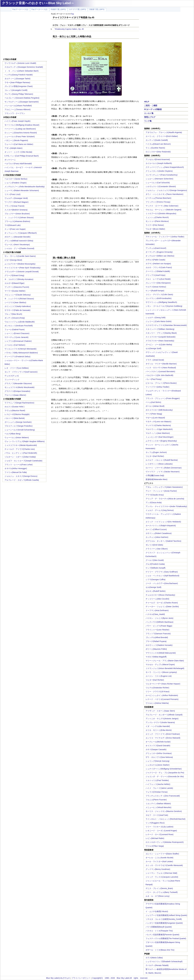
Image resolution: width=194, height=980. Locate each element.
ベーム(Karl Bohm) (153, 402)
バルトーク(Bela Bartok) (15, 418)
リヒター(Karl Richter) (155, 456)
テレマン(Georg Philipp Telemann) (19, 94)
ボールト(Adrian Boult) (155, 406)
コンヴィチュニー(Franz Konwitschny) (162, 175)
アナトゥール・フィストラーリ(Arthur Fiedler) (165, 237)
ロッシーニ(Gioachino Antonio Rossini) (21, 133)
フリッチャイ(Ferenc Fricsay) (158, 202)
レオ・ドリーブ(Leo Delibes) (17, 368)
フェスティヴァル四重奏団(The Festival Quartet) (166, 938)
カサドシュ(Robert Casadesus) (159, 533)
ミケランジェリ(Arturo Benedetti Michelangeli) (165, 668)
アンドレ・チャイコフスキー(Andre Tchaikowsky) (166, 506)
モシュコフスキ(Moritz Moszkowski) (20, 387)
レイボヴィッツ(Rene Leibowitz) (159, 464)
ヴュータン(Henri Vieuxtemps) (17, 245)
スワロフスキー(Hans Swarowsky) (160, 341)
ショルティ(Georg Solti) (156, 318)
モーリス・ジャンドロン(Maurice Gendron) (164, 811)
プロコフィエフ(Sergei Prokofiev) (19, 426)
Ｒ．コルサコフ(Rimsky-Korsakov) (19, 279)
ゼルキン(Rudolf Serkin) (156, 591)
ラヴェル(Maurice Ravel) (15, 410)
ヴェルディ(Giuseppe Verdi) (16, 198)
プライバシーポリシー (81, 978)
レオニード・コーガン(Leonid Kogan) (161, 831)
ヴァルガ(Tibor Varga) (155, 846)
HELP (147, 102)
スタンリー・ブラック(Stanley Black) (161, 333)
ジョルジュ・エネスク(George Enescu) (21, 476)
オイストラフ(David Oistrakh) (158, 746)
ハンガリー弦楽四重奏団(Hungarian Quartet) (164, 923)
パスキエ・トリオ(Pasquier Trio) (159, 931)
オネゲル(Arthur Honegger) (16, 468)
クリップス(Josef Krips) (156, 275)
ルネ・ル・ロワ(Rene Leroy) (158, 896)
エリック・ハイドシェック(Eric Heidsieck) (163, 522)
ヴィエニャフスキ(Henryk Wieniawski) (21, 349)
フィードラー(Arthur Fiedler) (157, 387)
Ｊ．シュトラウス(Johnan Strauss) (19, 217)
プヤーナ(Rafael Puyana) (156, 641)
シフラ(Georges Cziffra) (156, 580)
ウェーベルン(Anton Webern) (17, 438)
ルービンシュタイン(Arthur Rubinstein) (162, 695)
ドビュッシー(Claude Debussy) (18, 295)
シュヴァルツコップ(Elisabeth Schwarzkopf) (164, 961)
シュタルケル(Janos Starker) (158, 765)
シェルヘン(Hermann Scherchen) (159, 179)
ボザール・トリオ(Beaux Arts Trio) (160, 950)
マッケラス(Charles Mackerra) (158, 425)
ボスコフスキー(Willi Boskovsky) (159, 410)
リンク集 (148, 121)
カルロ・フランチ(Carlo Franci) (159, 267)
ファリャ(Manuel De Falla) (16, 472)
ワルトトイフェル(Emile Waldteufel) (20, 322)
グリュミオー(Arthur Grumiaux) (159, 753)
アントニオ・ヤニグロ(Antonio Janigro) (162, 719)
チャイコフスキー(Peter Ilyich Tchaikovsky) (23, 268)
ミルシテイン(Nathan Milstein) (158, 804)
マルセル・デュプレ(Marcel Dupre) (160, 664)
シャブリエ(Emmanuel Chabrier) (18, 341)
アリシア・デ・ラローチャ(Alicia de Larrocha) (165, 499)
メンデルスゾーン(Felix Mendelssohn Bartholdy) (25, 187)
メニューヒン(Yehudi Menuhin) (158, 807)
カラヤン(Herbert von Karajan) (158, 264)
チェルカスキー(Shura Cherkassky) (160, 595)
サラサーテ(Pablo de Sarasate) (18, 310)
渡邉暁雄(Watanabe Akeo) (157, 479)
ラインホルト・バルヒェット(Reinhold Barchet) (166, 819)
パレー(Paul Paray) (154, 379)
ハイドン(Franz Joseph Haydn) (18, 121)
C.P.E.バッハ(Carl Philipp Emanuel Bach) (22, 156)
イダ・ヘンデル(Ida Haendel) (158, 726)
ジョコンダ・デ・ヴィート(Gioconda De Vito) (165, 776)
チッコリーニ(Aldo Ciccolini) (157, 599)
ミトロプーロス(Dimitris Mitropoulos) (161, 214)
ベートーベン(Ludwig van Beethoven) (20, 129)
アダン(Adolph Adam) (14, 148)
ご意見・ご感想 (151, 105)
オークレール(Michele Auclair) (158, 742)
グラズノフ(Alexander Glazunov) (18, 383)
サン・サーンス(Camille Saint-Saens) (20, 256)
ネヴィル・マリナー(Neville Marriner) (161, 364)
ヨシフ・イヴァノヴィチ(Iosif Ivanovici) (21, 372)
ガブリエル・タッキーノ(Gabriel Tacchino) (163, 541)
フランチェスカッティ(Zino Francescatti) (163, 796)
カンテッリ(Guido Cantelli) (157, 140)
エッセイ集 (149, 113)
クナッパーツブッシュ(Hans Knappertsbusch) (165, 167)
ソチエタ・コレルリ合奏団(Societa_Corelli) (164, 919)
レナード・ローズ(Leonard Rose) (160, 834)
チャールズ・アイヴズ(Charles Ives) (20, 449)
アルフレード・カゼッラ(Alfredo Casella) (22, 480)
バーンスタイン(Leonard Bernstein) (160, 371)
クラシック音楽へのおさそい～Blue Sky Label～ (38, 3)
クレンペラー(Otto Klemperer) (158, 283)
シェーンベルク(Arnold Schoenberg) (20, 430)
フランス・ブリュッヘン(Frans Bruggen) (163, 398)
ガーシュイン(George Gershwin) (18, 422)
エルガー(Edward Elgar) (14, 283)
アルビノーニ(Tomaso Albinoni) (18, 109)
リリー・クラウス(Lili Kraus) (158, 692)
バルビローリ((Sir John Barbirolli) (159, 375)
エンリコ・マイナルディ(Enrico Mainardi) (163, 738)
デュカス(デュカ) (12, 376)
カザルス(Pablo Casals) (155, 260)
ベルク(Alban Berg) (13, 434)
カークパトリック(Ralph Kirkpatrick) (161, 526)
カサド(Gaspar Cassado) (156, 749)
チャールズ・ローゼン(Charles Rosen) (162, 603)
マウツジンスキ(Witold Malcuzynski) (161, 653)
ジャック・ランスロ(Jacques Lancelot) (162, 877)
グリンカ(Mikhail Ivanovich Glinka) (19, 241)
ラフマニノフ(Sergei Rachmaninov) (19, 403)
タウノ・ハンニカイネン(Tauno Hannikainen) (164, 194)
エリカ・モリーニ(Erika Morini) (159, 730)
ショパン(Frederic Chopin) (16, 183)
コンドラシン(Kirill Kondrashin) (159, 298)
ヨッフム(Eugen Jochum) (156, 452)
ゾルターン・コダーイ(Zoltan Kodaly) (20, 457)
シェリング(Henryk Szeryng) (158, 761)
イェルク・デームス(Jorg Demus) (160, 510)
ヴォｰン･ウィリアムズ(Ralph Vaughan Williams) (25, 441)
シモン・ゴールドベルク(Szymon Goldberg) (164, 306)
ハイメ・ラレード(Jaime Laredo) (159, 788)
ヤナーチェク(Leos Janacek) (17, 337)
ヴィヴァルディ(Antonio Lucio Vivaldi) (20, 63)
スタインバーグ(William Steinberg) (160, 329)
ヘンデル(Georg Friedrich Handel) (19, 75)
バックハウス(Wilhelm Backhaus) (159, 622)
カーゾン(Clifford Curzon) (156, 529)
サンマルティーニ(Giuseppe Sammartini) (22, 102)
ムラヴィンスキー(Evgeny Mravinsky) (161, 441)
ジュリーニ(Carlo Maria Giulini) (159, 321)
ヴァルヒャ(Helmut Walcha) (157, 703)
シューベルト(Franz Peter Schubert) (20, 137)
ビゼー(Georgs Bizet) (13, 260)
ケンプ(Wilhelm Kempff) (156, 568)
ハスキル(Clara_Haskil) (155, 614)
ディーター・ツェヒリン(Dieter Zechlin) (162, 607)
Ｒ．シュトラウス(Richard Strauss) (19, 299)
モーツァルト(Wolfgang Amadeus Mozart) (22, 125)
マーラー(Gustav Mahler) (15, 291)
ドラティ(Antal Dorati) (155, 360)
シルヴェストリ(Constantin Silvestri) (161, 186)
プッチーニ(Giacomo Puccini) (17, 287)
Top (72, 14)
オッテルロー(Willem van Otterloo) (160, 256)
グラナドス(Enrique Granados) (17, 391)
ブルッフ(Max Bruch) (13, 314)
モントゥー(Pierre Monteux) (157, 221)
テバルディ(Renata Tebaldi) (157, 965)
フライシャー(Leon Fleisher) (157, 630)
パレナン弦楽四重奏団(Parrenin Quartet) (162, 935)
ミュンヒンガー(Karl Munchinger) (160, 437)
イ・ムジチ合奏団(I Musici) (157, 911)
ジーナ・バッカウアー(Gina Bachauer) (162, 583)
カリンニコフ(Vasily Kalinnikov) (18, 306)
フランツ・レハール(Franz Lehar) (19, 465)
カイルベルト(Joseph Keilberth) (159, 163)
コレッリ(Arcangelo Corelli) (16, 90)
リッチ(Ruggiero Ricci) (155, 823)
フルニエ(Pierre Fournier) (156, 800)
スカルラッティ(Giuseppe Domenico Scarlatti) (24, 67)
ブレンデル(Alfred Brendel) (157, 637)
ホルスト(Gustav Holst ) (14, 407)
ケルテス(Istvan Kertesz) (156, 287)
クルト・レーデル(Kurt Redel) (158, 279)
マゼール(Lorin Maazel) (155, 418)
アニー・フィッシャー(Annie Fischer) (161, 491)
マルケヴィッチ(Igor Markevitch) (159, 429)
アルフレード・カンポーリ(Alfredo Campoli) (164, 715)
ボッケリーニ (10, 160)
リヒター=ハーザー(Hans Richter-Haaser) (163, 684)
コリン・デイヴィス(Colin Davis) (159, 294)
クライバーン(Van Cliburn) (157, 549)
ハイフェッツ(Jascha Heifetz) (158, 784)
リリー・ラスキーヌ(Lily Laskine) (159, 827)
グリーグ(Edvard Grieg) (14, 275)
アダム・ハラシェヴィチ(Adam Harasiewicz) (164, 487)
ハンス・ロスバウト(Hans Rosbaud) (161, 368)
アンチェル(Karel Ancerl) (156, 248)
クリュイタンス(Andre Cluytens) (159, 171)
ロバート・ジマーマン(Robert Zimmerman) (164, 468)
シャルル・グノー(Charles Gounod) (19, 248)
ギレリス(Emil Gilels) (154, 545)
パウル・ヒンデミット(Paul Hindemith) (21, 453)
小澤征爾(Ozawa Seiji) (155, 475)
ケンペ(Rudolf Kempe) (155, 291)
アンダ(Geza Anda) (154, 503)
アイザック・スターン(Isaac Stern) (160, 711)
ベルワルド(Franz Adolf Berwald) (18, 164)
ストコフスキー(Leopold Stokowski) (161, 337)
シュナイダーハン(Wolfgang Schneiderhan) (164, 769)
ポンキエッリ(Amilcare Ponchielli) (19, 326)
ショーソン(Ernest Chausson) (17, 333)
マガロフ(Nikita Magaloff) (156, 657)
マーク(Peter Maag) (154, 414)
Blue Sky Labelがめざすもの (58, 978)
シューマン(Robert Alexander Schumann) (22, 190)
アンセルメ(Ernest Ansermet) (158, 159)
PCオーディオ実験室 (153, 109)
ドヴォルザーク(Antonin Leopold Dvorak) (22, 272)
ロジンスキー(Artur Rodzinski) (158, 152)
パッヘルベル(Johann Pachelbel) (18, 106)
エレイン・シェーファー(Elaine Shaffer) (162, 854)
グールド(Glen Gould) (155, 560)
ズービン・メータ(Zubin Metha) (159, 345)
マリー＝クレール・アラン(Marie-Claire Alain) (165, 661)
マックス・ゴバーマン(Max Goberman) (162, 206)
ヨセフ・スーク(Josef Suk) (157, 815)
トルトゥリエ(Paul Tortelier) (157, 780)
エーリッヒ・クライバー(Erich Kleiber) (162, 136)
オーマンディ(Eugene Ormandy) (159, 252)
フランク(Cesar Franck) (14, 206)
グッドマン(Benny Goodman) (158, 869)
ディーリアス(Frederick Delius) (17, 357)
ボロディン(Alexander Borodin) (18, 237)
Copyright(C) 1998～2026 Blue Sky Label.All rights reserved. (120, 978)
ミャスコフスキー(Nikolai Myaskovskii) (21, 445)
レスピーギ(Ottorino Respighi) (17, 414)
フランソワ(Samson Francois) (158, 634)
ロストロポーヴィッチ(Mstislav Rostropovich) (165, 842)
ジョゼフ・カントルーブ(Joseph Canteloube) (23, 461)
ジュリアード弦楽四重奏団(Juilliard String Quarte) (166, 915)
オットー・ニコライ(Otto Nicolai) (18, 152)
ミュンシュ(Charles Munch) (157, 217)
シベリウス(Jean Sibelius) (15, 302)
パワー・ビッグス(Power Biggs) (159, 626)
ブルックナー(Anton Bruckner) (17, 214)
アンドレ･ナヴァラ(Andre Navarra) (160, 722)
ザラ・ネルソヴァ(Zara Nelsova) (159, 757)
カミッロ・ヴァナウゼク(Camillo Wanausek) (164, 865)
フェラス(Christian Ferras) (157, 792)
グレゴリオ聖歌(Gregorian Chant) (19, 86)
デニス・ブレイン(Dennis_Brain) (159, 888)
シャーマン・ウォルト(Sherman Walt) (161, 873)
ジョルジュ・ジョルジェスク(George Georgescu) (166, 190)
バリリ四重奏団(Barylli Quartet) (159, 927)
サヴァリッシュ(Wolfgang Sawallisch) (161, 302)
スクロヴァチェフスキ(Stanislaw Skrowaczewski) (166, 325)
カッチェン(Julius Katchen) (157, 537)
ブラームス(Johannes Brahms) (17, 221)
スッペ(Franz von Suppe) (15, 229)
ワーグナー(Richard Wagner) (17, 202)
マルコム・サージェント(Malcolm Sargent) (163, 210)
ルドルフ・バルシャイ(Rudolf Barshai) (162, 460)
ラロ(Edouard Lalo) (13, 225)
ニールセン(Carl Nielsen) (15, 345)
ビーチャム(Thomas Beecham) (158, 198)
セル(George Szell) (153, 348)
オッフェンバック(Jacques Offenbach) (21, 233)
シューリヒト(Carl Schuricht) (158, 183)
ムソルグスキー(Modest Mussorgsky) (20, 264)
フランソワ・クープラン (15, 113)
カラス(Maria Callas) (154, 958)
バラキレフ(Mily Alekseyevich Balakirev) (21, 353)
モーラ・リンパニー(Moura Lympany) (161, 672)
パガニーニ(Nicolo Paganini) (16, 140)
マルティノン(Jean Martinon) (158, 433)
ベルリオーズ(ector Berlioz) (16, 179)
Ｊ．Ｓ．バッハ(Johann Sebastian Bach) (22, 71)
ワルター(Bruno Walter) (155, 229)
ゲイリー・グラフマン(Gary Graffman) (162, 572)
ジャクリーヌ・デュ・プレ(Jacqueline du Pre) (165, 773)
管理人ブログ (150, 117)
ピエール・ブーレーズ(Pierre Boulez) (161, 383)
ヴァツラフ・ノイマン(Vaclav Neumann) (163, 472)
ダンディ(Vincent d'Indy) (15, 318)
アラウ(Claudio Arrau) (155, 495)
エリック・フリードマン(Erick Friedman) (163, 734)
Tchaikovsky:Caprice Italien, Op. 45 (69, 29)
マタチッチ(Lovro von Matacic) (158, 422)
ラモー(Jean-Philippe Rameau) (17, 82)
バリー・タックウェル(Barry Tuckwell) (162, 892)
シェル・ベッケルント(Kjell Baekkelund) (162, 576)
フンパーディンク (12, 380)
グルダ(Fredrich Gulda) (155, 564)
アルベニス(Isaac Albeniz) (15, 395)
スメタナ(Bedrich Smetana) (16, 210)
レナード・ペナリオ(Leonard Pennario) (162, 699)
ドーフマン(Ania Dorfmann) (157, 610)
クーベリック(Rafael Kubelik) (158, 271)
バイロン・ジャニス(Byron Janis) (159, 618)
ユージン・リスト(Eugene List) (159, 676)
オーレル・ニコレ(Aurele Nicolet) (159, 858)
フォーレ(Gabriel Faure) (15, 330)
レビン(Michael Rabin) (155, 838)
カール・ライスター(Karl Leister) (159, 861)
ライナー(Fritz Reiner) (155, 225)
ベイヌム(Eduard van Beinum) (158, 144)
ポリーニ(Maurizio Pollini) (156, 649)
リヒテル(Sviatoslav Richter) (157, 688)
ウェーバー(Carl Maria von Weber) (19, 144)
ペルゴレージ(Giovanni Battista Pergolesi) (22, 98)
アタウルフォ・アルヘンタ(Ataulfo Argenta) (164, 132)
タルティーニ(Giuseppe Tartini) (17, 79)
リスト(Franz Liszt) (13, 194)
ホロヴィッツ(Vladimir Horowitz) (159, 645)
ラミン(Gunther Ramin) (155, 148)
